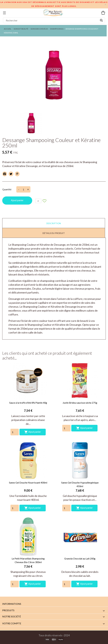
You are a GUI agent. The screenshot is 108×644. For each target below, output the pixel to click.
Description (54, 223)
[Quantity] (15, 432)
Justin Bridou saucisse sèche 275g (80, 403)
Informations (12, 604)
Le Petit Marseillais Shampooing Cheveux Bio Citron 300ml (28, 560)
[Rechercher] (54, 20)
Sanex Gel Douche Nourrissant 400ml (28, 483)
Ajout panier (17, 200)
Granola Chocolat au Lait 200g (80, 558)
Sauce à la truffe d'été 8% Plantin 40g (28, 403)
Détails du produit (54, 233)
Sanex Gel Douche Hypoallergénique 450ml (80, 484)
